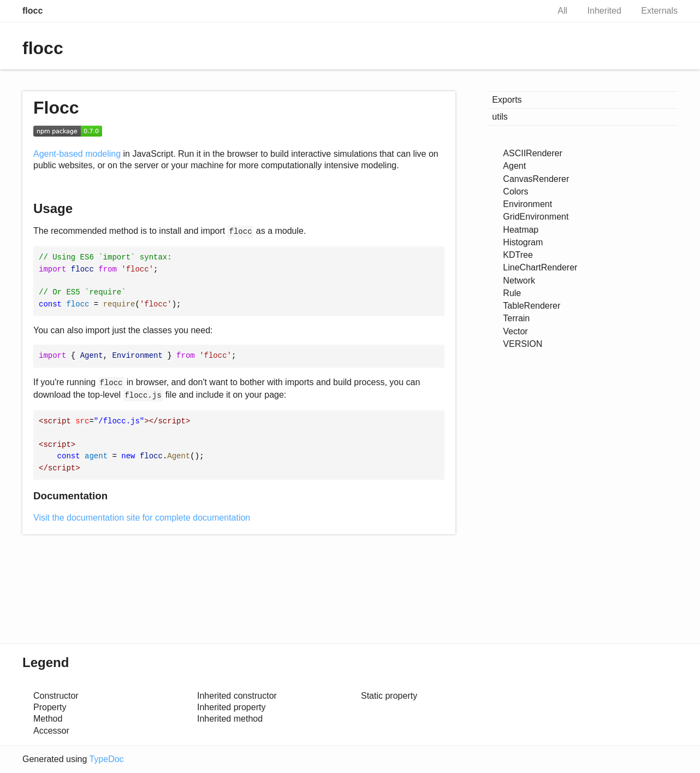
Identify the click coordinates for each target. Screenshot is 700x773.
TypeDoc (106, 759)
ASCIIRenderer (533, 153)
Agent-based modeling (77, 154)
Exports (507, 100)
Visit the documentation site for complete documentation (142, 518)
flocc (32, 11)
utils (500, 117)
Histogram (523, 242)
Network (519, 281)
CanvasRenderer (536, 179)
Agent (514, 166)
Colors (515, 191)
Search (529, 11)
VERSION (523, 344)
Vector (515, 331)
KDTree (518, 255)
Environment (527, 204)
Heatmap (521, 230)
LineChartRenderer (540, 267)
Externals (659, 11)
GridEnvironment (536, 217)
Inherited (604, 11)
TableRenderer (532, 306)
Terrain (516, 318)
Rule (512, 293)
